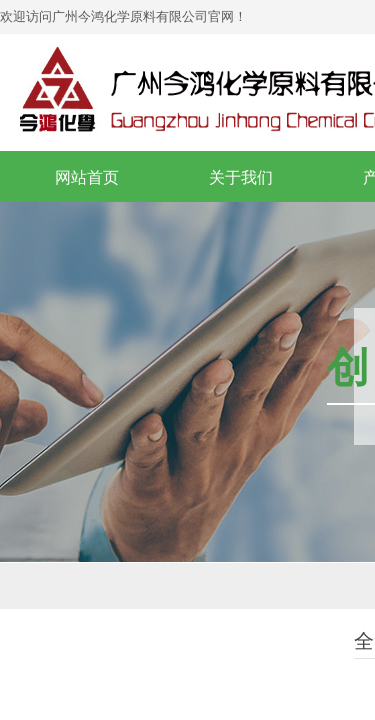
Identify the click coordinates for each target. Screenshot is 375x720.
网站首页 (87, 177)
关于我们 (241, 177)
